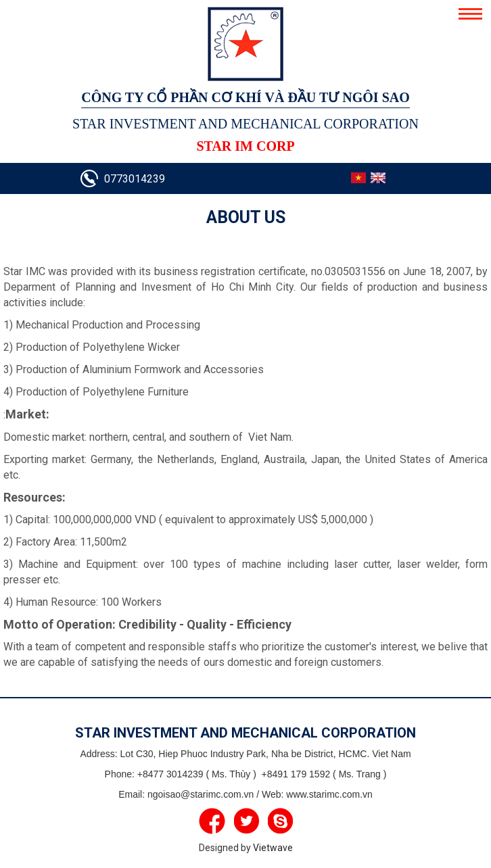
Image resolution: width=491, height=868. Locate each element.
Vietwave (273, 848)
